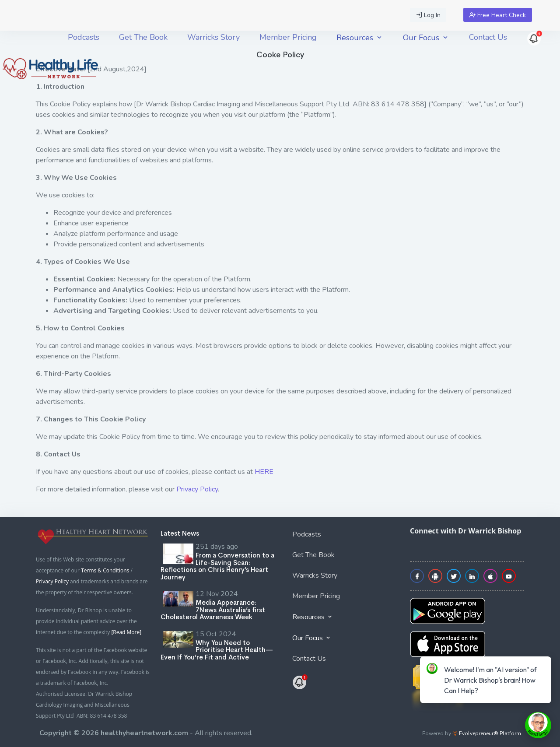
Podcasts (84, 37)
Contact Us (488, 37)
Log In (428, 15)
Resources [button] (360, 38)
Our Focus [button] (426, 38)
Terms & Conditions (105, 570)
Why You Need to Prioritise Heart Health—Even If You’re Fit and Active (217, 650)
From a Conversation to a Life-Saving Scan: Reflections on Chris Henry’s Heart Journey (217, 566)
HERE (264, 472)
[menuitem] (84, 37)
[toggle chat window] (538, 725)
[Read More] (126, 632)
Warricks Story (213, 37)
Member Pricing (288, 37)
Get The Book (143, 37)
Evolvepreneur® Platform (487, 733)
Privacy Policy (197, 489)
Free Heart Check (498, 15)
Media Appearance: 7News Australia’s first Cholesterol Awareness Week (213, 610)
